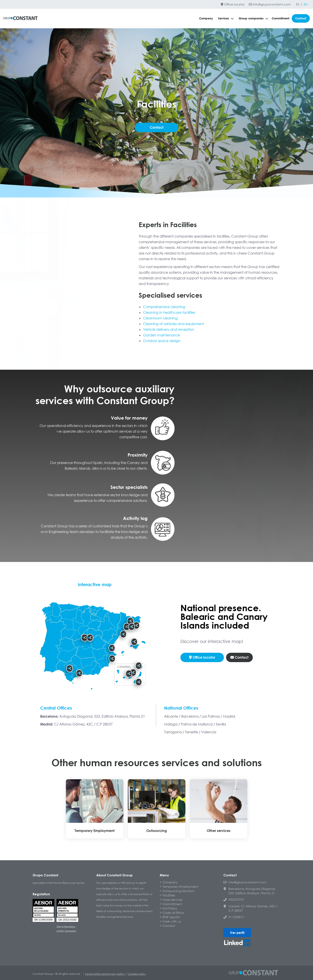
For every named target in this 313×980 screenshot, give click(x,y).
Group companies (253, 18)
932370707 (234, 900)
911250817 (234, 917)
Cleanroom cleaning (160, 318)
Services (226, 18)
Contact (301, 18)
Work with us (172, 921)
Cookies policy (137, 974)
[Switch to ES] (298, 4)
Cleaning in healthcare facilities (169, 312)
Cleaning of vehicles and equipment (173, 324)
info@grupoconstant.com (270, 4)
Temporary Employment (180, 886)
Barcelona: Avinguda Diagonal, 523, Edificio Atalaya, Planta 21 (250, 891)
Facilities (169, 895)
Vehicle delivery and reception (169, 329)
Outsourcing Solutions (178, 891)
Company (206, 18)
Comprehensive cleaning (164, 307)
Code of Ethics (173, 913)
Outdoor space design (162, 341)
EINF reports (171, 917)
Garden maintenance (161, 335)
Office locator (233, 4)
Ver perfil (237, 933)
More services (172, 900)
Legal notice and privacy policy (105, 974)
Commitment (281, 18)
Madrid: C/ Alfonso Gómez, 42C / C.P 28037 (251, 908)
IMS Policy (170, 908)
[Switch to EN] (306, 4)
